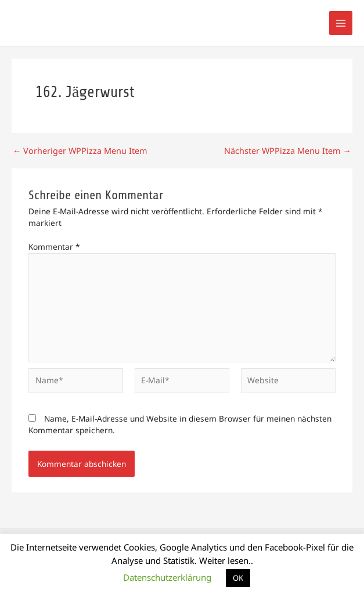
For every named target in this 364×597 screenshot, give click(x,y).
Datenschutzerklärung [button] (167, 577)
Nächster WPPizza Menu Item (291, 151)
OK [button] (238, 578)
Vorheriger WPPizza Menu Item (77, 151)
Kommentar (54, 247)
